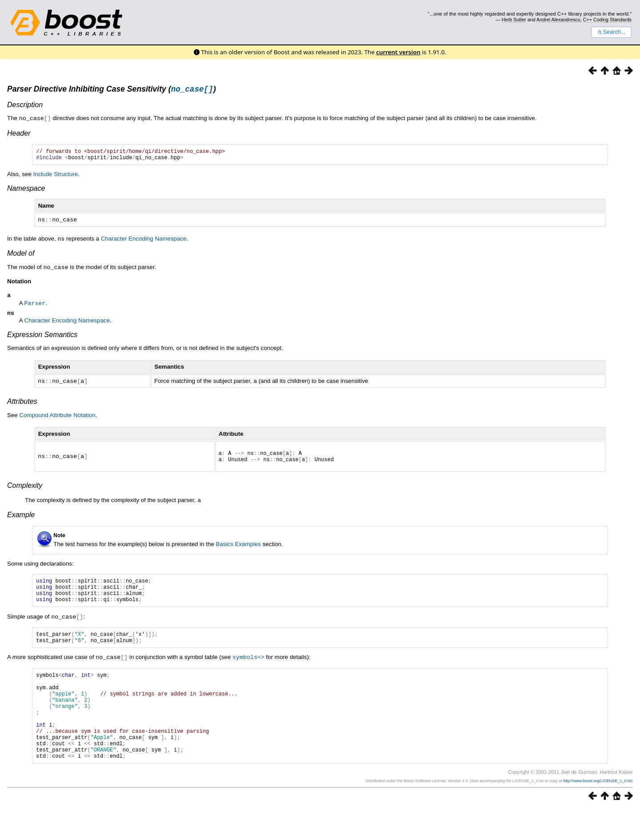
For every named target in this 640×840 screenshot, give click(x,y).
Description (25, 106)
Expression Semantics (42, 338)
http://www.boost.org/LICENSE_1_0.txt (597, 812)
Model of (21, 256)
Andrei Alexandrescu (558, 20)
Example (21, 520)
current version (398, 52)
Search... (611, 32)
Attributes (22, 404)
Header (19, 134)
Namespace (26, 192)
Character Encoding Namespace (144, 242)
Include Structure (56, 178)
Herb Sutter (514, 20)
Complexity (25, 491)
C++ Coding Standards (607, 20)
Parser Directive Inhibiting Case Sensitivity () (112, 90)
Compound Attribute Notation (57, 418)
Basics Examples (238, 549)
